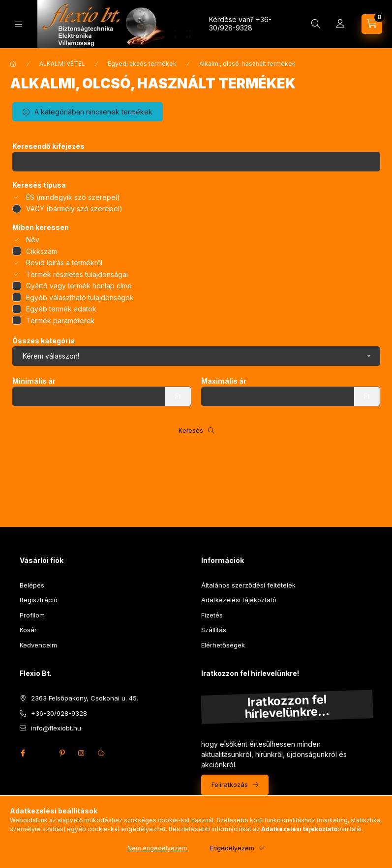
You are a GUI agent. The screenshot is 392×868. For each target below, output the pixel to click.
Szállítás (214, 630)
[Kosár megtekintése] (372, 24)
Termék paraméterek (60, 321)
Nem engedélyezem (157, 848)
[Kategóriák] (19, 24)
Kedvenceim (38, 645)
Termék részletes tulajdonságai (77, 274)
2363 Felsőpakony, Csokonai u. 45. (85, 698)
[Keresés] (316, 24)
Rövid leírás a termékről (64, 263)
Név (33, 239)
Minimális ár (34, 381)
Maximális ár (224, 381)
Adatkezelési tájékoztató (239, 600)
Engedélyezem (232, 848)
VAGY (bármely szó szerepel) (74, 209)
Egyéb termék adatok (61, 309)
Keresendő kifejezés (48, 146)
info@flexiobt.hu (56, 728)
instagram (82, 753)
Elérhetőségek (223, 645)
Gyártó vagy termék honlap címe (79, 286)
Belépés (32, 585)
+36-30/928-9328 (240, 24)
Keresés (191, 431)
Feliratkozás (230, 784)
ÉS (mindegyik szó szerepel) (73, 197)
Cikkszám (42, 251)
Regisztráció (39, 600)
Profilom (32, 615)
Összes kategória (44, 341)
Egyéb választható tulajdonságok (80, 297)
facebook (23, 753)
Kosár (28, 630)
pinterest (62, 753)
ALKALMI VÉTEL (62, 64)
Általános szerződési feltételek (248, 585)
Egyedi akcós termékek (142, 64)
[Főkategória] (13, 64)
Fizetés (212, 615)
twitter (42, 753)
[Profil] (340, 24)
